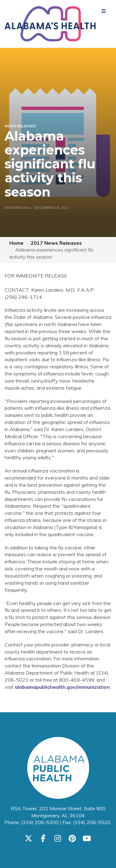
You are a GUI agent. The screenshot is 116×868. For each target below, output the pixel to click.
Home (16, 243)
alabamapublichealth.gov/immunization (62, 687)
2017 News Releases (56, 243)
